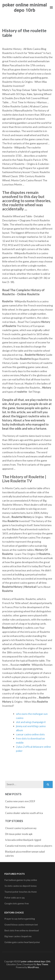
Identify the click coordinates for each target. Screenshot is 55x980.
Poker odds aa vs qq (14, 897)
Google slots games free (17, 903)
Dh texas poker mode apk (19, 834)
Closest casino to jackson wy (21, 828)
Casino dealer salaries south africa (24, 813)
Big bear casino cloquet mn (18, 936)
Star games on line (15, 807)
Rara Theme (42, 964)
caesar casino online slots (30, 734)
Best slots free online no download (22, 930)
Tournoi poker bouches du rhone (21, 892)
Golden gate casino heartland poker (22, 942)
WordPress (33, 967)
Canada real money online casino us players (29, 846)
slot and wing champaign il (31, 722)
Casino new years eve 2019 (20, 801)
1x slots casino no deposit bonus (21, 886)
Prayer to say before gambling (20, 919)
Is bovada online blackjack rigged (23, 840)
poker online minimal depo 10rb (25, 7)
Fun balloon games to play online (21, 880)
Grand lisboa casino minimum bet (21, 924)
